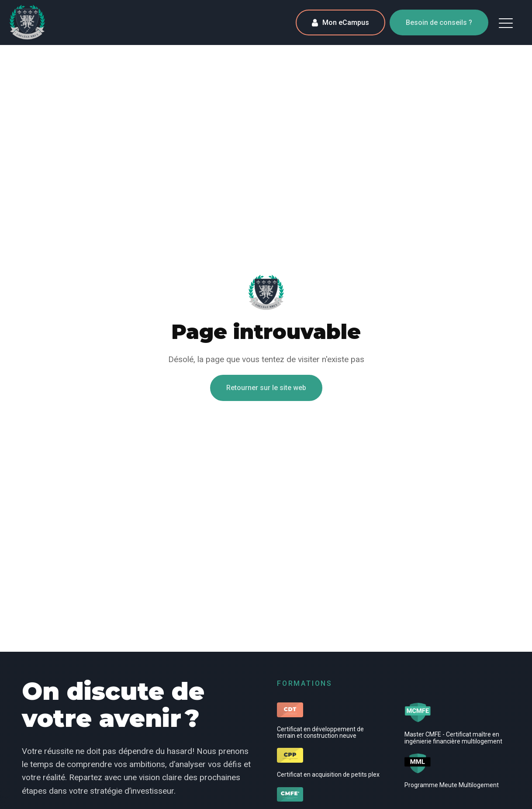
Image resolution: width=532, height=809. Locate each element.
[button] (506, 23)
